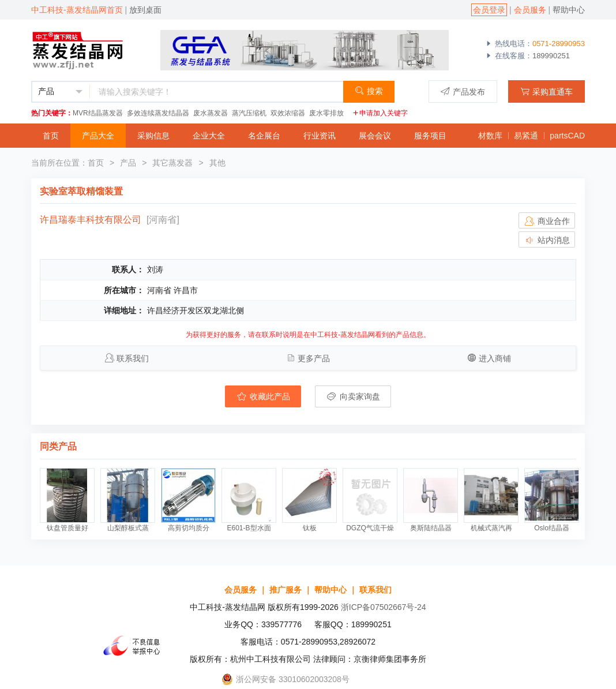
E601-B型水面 (249, 528)
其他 (217, 163)
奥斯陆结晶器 (431, 528)
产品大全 (98, 136)
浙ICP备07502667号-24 (384, 607)
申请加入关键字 (380, 113)
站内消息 (547, 240)
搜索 (369, 91)
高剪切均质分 (189, 528)
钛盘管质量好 (67, 528)
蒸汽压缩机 (249, 113)
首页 (51, 136)
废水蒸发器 (211, 113)
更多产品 (314, 358)
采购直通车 (546, 91)
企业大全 (209, 136)
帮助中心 (569, 10)
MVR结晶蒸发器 (98, 113)
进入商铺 (495, 358)
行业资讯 (320, 136)
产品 (128, 163)
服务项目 (430, 136)
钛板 (310, 528)
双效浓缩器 (288, 113)
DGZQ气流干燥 (370, 528)
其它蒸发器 (172, 163)
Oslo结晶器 (552, 528)
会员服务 (530, 10)
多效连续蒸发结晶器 (158, 113)
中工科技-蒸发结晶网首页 (77, 10)
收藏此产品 (263, 396)
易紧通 (526, 136)
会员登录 (489, 10)
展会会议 (375, 136)
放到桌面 (145, 10)
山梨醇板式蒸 (128, 528)
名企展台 (264, 136)
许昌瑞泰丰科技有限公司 (91, 220)
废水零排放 (326, 113)
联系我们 (133, 358)
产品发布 (463, 91)
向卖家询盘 (353, 396)
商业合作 (547, 221)
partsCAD (567, 136)
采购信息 (153, 136)
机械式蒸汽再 (491, 528)
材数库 (490, 136)
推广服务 (286, 590)
